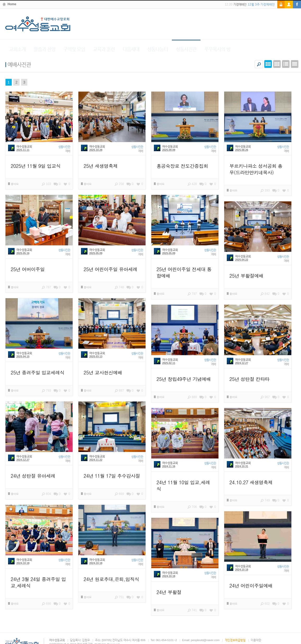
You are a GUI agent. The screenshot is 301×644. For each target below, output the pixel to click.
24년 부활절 (169, 592)
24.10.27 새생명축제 (251, 482)
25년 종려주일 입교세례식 (37, 372)
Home (12, 4)
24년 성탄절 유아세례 (33, 476)
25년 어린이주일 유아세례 (110, 269)
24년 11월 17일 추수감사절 (112, 476)
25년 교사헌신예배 (103, 372)
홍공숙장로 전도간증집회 (182, 166)
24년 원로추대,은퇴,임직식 (111, 579)
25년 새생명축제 (101, 166)
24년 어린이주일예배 (251, 586)
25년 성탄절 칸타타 (249, 379)
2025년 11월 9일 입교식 (36, 166)
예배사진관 (19, 65)
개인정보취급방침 (235, 640)
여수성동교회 (24, 146)
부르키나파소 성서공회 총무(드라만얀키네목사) (256, 169)
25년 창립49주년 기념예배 (184, 379)
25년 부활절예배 (246, 276)
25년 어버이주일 (28, 269)
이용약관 (256, 640)
